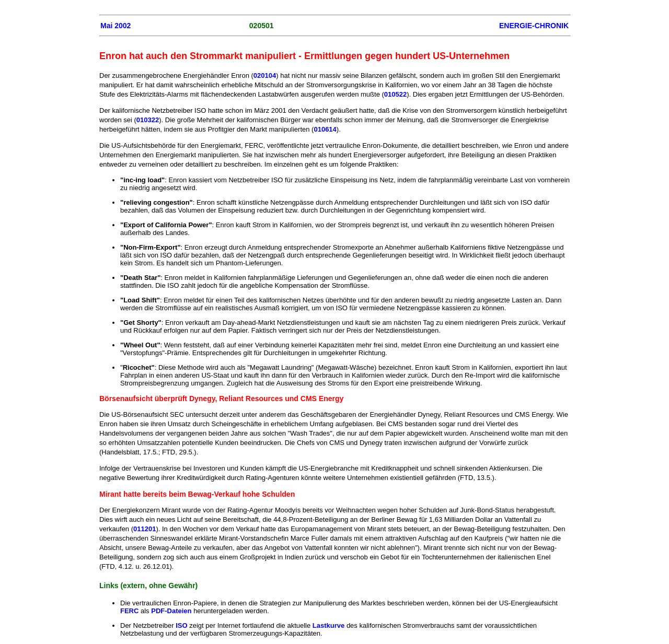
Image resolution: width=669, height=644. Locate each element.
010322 (148, 120)
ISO (181, 625)
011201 (145, 529)
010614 (325, 129)
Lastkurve (328, 625)
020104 (265, 75)
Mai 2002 (116, 26)
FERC (129, 611)
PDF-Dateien (171, 611)
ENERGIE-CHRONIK (534, 26)
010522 (395, 94)
